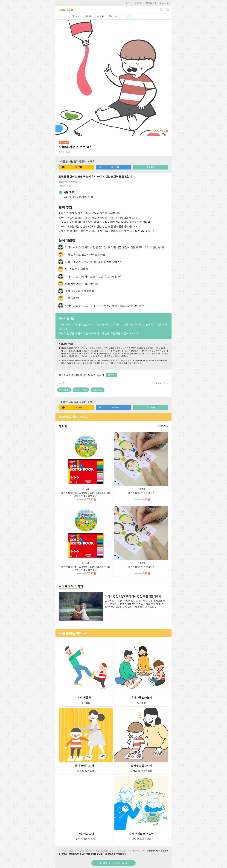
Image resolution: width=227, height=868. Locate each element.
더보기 (163, 426)
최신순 (166, 383)
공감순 (158, 383)
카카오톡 (72, 167)
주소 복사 (151, 167)
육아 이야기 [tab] (115, 16)
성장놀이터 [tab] (75, 16)
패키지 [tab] (61, 16)
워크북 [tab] (89, 16)
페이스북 (109, 167)
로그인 (128, 3)
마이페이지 (164, 3)
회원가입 (138, 3)
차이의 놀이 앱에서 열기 (113, 863)
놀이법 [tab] (129, 16)
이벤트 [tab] (101, 16)
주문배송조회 (151, 3)
